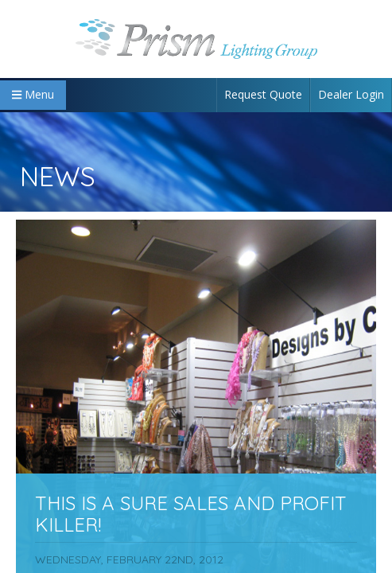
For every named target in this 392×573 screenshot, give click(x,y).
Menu (33, 94)
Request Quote (263, 94)
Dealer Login (351, 94)
